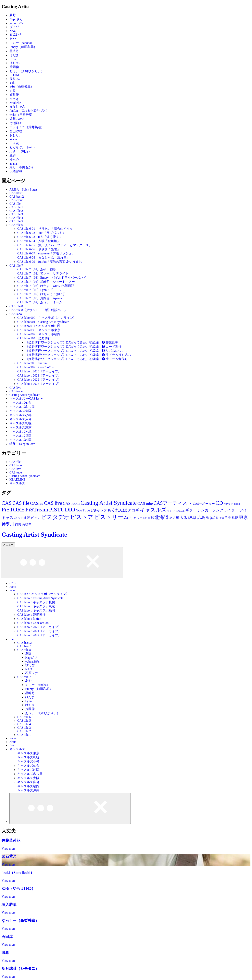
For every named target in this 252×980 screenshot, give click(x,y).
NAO (13, 31)
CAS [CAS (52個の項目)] (7, 503)
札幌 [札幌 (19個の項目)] (235, 518)
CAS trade (16, 391)
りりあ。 (16, 79)
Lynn (13, 59)
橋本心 (14, 160)
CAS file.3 (16, 214)
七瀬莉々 (16, 123)
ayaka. (13, 163)
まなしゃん (17, 106)
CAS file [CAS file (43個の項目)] (21, 503)
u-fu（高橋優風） (22, 86)
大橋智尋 (16, 171)
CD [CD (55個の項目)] (219, 503)
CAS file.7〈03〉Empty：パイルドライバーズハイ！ (53, 278)
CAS (13, 583)
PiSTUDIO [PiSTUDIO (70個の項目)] (62, 509)
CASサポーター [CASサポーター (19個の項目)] (204, 504)
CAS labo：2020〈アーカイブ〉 (39, 371)
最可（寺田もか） (22, 167)
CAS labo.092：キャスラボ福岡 (39, 334)
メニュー (8, 545)
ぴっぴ (14, 27)
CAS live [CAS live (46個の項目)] (53, 503)
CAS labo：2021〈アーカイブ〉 (39, 375)
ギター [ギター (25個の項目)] (191, 510)
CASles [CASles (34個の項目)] (37, 503)
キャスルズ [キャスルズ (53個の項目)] (153, 510)
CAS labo (16, 314)
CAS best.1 (17, 193)
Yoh (12, 83)
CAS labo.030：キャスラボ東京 (39, 330)
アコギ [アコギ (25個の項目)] (133, 510)
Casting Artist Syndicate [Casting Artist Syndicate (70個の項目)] (109, 503)
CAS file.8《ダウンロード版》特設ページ (38, 310)
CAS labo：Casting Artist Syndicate (40, 598)
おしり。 (16, 135)
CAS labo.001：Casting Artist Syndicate (43, 322)
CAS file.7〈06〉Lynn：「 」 (40, 290)
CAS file (15, 204)
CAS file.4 (16, 218)
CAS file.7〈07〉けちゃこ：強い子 (41, 294)
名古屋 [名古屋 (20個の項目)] (174, 518)
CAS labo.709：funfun (32, 363)
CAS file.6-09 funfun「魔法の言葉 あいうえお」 (51, 262)
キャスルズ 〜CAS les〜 (26, 398)
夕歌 (13, 91)
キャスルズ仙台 (20, 403)
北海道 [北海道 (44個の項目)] (162, 517)
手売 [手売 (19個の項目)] (228, 518)
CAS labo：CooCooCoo (33, 623)
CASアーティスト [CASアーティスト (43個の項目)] (173, 503)
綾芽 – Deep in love (22, 444)
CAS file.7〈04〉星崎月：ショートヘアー (46, 282)
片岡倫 (14, 67)
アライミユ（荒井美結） (27, 127)
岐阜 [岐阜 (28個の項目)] (192, 518)
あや (13, 39)
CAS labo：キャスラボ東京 (36, 606)
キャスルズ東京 (20, 427)
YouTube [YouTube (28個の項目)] (83, 510)
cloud (13, 742)
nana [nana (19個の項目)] (237, 504)
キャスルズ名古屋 (22, 407)
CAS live (15, 388)
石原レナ (16, 35)
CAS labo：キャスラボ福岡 (36, 610)
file (12, 639)
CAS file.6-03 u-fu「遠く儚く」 (40, 237)
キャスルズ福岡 (20, 436)
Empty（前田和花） (23, 47)
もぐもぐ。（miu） (23, 147)
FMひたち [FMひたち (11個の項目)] (228, 504)
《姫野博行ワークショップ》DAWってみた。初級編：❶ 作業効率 (72, 342)
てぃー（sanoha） (22, 43)
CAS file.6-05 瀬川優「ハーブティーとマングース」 (55, 245)
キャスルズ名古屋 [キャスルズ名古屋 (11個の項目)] (176, 511)
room (13, 587)
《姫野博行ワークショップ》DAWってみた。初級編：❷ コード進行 (73, 347)
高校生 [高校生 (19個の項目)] (27, 524)
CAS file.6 (16, 225)
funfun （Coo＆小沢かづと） (29, 111)
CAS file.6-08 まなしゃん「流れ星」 (44, 257)
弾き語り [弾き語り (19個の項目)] (212, 518)
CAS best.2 (17, 197)
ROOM (14, 75)
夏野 (13, 15)
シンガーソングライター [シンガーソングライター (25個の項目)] (218, 510)
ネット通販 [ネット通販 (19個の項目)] (22, 518)
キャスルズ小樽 (20, 415)
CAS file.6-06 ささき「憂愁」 (39, 249)
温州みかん (17, 119)
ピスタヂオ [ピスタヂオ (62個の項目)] (55, 517)
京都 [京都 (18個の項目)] (151, 518)
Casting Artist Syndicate (25, 395)
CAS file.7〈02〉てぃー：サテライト (43, 273)
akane (13, 139)
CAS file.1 (16, 207)
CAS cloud (16, 200)
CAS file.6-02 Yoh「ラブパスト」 (41, 233)
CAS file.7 (16, 266)
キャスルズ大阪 (20, 411)
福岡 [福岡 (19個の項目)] (18, 524)
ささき (14, 99)
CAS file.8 (16, 306)
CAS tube (16, 472)
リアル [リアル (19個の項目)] (135, 518)
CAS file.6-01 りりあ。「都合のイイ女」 (47, 229)
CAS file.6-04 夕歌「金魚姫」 (39, 241)
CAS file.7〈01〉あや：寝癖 (37, 269)
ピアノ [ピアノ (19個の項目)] (35, 518)
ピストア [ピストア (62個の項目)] (82, 517)
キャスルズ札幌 (20, 423)
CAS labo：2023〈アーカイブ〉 (39, 384)
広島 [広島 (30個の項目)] (201, 518)
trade (13, 738)
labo (12, 590)
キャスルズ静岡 (20, 440)
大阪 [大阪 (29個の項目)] (184, 518)
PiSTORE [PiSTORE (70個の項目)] (13, 509)
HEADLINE (17, 479)
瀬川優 (14, 95)
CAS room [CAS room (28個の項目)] (71, 503)
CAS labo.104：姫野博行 (34, 338)
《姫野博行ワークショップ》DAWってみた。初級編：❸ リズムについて (76, 351)
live (12, 745)
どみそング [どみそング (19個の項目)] (99, 510)
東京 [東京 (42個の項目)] (244, 517)
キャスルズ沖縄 (20, 432)
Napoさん (16, 19)
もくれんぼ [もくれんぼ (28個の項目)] (117, 510)
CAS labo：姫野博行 (31, 615)
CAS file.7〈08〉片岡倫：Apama (40, 298)
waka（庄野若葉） (22, 115)
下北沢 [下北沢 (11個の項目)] (143, 518)
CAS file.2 (16, 211)
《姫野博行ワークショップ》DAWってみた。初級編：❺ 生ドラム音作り (76, 359)
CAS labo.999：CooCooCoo (36, 367)
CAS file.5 (16, 221)
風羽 (13, 155)
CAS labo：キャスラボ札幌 (36, 602)
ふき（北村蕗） (20, 151)
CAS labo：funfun (29, 619)
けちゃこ (16, 63)
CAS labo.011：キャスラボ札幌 (39, 326)
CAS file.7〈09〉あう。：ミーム (40, 302)
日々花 (14, 143)
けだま (14, 55)
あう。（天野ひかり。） (27, 71)
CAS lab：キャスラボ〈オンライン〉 (43, 594)
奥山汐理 (16, 131)
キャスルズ (17, 483)
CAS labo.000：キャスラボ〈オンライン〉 (47, 318)
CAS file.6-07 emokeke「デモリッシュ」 (46, 253)
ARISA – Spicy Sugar (23, 189)
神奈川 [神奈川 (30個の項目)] (8, 524)
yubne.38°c (17, 23)
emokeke (15, 103)
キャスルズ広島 (20, 419)
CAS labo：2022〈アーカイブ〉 (39, 380)
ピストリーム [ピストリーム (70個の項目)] (112, 517)
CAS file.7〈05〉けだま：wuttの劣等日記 (46, 286)
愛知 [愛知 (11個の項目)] (222, 518)
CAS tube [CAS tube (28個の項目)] (145, 503)
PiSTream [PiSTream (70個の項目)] (37, 509)
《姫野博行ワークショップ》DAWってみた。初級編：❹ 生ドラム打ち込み (78, 355)
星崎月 (14, 51)
